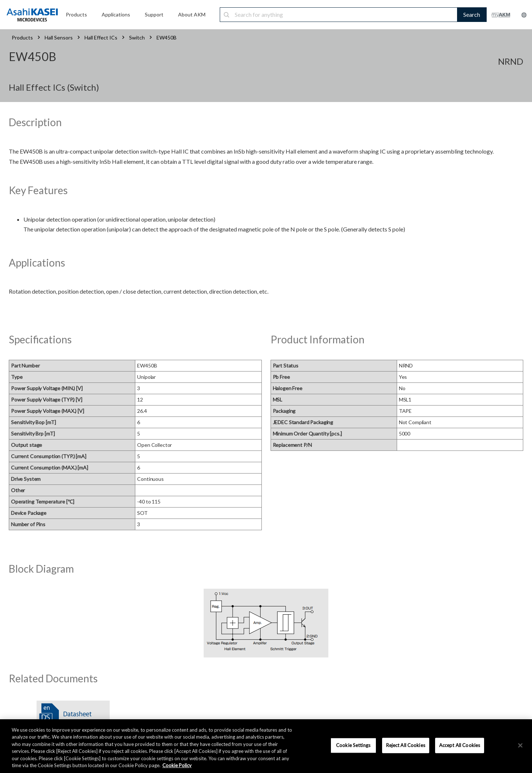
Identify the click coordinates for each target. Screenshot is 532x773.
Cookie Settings (353, 745)
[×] (520, 746)
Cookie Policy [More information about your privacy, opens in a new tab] (177, 765)
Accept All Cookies (460, 745)
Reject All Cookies (406, 745)
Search (472, 14)
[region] (266, 746)
